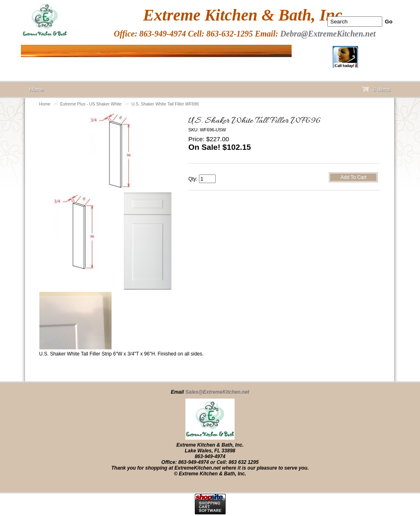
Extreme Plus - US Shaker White (91, 104)
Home (45, 104)
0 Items (377, 91)
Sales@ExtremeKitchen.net (217, 392)
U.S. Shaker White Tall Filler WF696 (165, 104)
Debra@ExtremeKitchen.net (328, 34)
